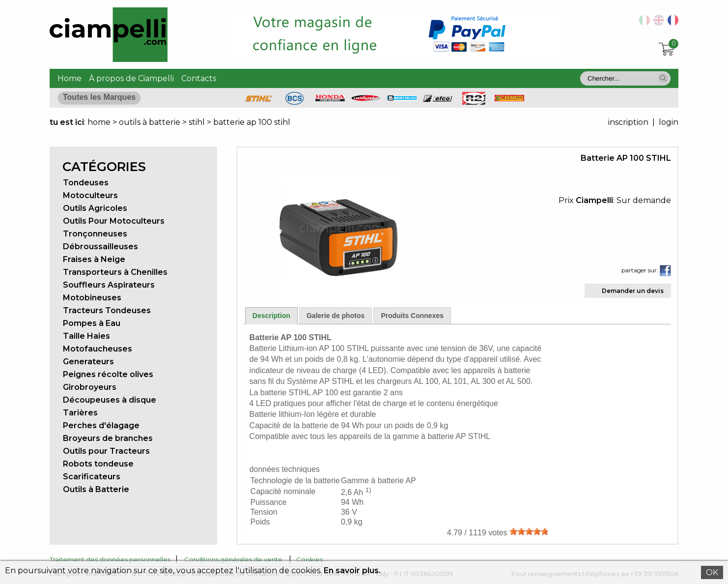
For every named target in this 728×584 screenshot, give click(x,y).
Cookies (309, 559)
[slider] (529, 531)
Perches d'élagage (101, 425)
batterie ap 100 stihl (252, 122)
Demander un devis (633, 291)
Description (271, 316)
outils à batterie (150, 122)
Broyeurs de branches (108, 438)
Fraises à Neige (94, 259)
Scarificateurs (92, 477)
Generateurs (88, 362)
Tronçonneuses (95, 234)
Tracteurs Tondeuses (107, 310)
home (99, 122)
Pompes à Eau (92, 323)
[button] (663, 78)
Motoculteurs (90, 195)
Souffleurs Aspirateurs (109, 285)
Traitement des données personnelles (110, 559)
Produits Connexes (412, 316)
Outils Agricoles (95, 208)
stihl (197, 122)
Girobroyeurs (90, 387)
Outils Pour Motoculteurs (114, 221)
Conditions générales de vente (233, 559)
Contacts (199, 78)
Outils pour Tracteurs (106, 451)
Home (70, 78)
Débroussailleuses (100, 247)
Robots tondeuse (98, 464)
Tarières (80, 413)
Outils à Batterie (96, 489)
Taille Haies (86, 336)
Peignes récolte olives (108, 374)
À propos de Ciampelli (131, 78)
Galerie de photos (336, 316)
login (669, 122)
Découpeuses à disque (110, 400)
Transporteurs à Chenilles (115, 272)
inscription (628, 122)
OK (712, 572)
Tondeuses (86, 183)
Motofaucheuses (98, 349)
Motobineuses (92, 298)
